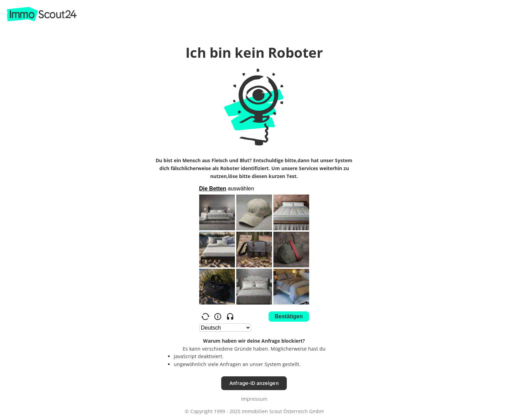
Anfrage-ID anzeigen (254, 383)
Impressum (254, 399)
